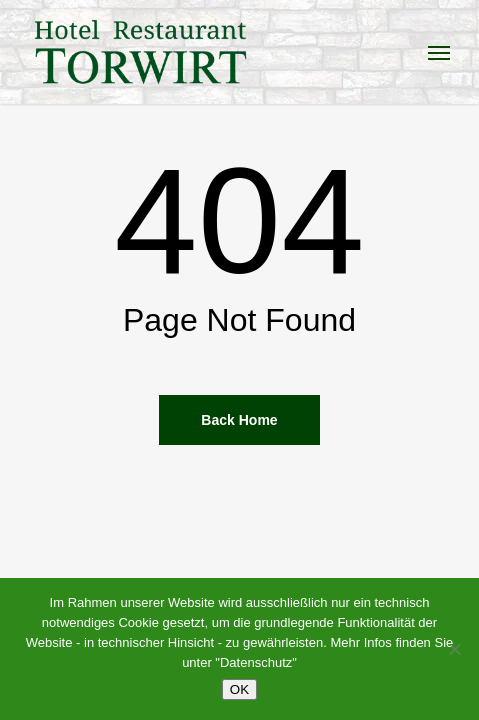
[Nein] (454, 649)
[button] (439, 52)
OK (239, 689)
